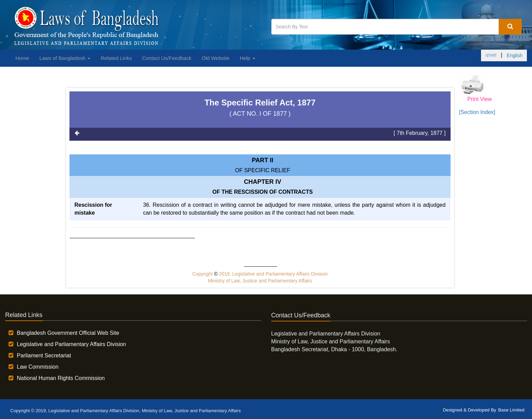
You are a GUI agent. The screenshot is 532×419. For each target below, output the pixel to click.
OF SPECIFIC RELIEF (263, 170)
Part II (263, 160)
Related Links (116, 58)
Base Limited (511, 410)
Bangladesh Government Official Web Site (68, 333)
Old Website (215, 58)
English (515, 55)
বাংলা (491, 55)
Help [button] (248, 58)
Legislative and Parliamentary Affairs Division (71, 344)
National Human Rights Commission (61, 378)
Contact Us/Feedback (167, 58)
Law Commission (38, 367)
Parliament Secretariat (44, 355)
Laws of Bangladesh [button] (65, 58)
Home (22, 58)
